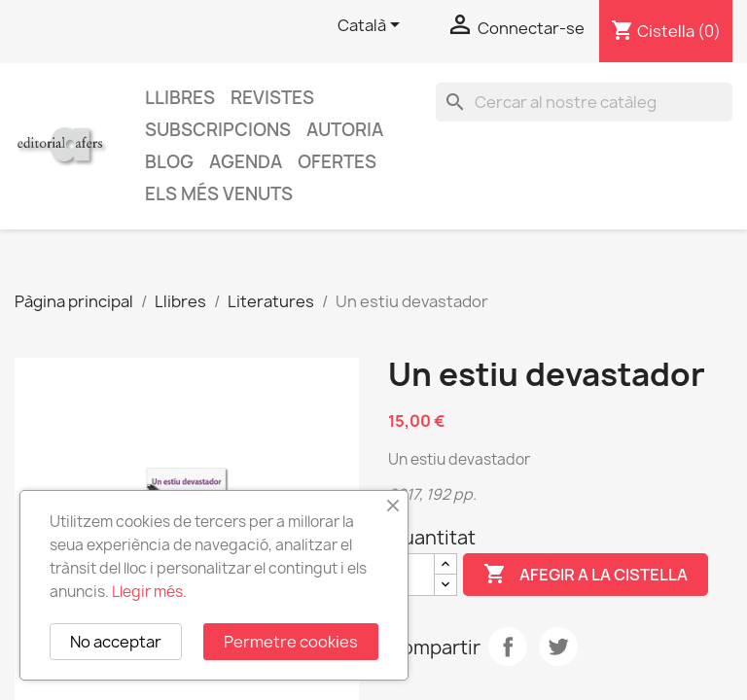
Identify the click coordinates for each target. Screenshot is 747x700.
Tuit (558, 647)
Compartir (508, 647)
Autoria (345, 130)
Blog (169, 162)
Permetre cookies (291, 642)
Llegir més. (149, 592)
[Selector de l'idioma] (372, 26)
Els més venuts (219, 194)
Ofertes (337, 162)
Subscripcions (218, 130)
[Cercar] (584, 102)
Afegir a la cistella (586, 575)
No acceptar (116, 642)
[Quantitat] (411, 575)
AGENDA (246, 162)
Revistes (272, 98)
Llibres (180, 98)
